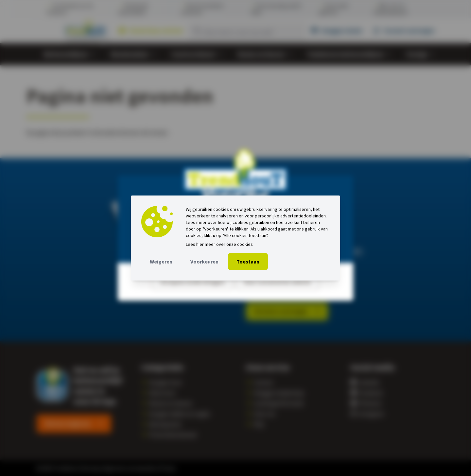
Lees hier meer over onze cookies (219, 244)
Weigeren (161, 262)
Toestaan (248, 262)
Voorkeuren (204, 262)
